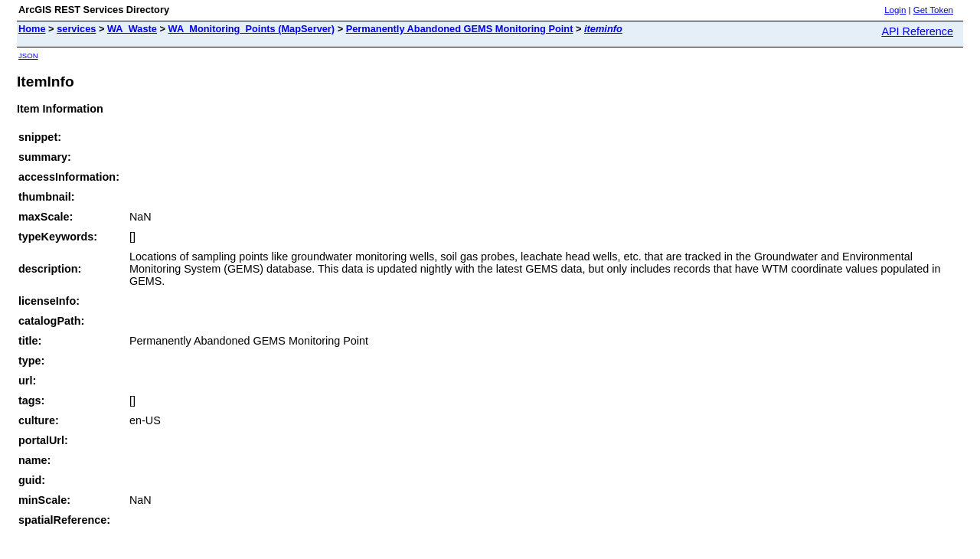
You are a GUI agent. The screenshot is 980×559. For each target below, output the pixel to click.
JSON (28, 56)
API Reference (917, 31)
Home (32, 29)
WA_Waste (132, 29)
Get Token (933, 10)
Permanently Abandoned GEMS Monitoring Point (460, 29)
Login (895, 10)
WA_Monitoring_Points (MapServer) (252, 29)
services (76, 29)
